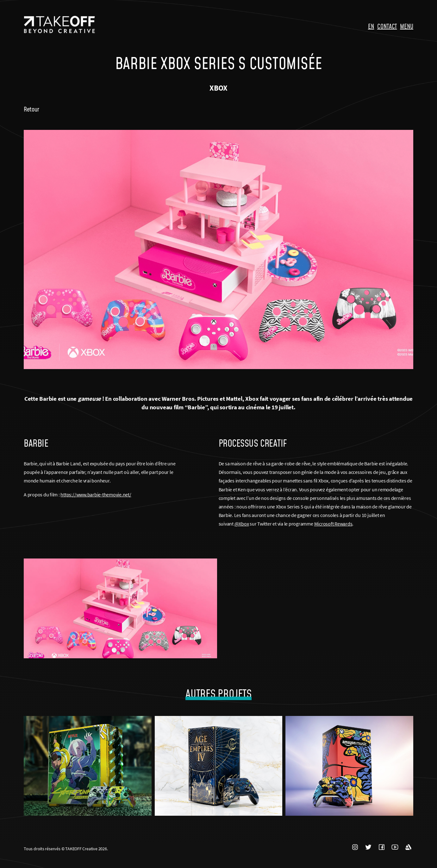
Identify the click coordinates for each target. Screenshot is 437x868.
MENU (407, 26)
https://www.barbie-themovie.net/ (96, 495)
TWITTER (368, 847)
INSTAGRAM (355, 847)
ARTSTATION (408, 847)
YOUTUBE (395, 847)
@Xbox (242, 524)
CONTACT (387, 26)
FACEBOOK (382, 847)
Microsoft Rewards (333, 524)
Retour (31, 109)
